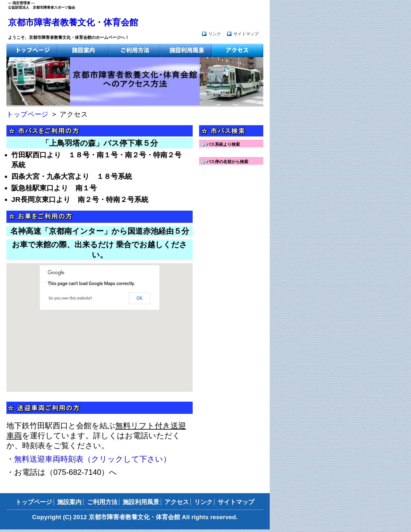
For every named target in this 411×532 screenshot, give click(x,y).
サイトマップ (246, 34)
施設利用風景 (141, 502)
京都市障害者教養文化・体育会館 (73, 22)
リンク (215, 34)
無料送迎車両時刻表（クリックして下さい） (92, 459)
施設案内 (69, 502)
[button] (39, 336)
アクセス (177, 502)
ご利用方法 (102, 502)
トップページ (27, 114)
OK (139, 298)
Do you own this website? (71, 298)
